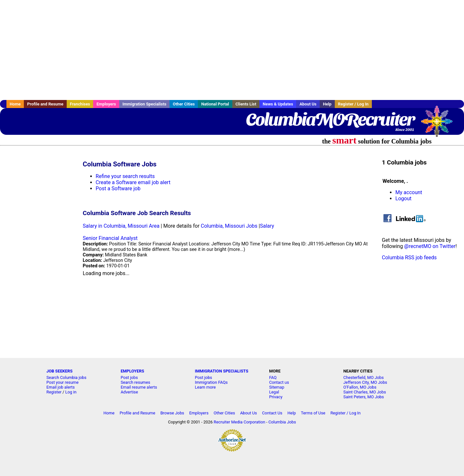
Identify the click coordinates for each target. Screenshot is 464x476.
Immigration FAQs (211, 382)
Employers (106, 104)
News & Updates (278, 104)
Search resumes (135, 382)
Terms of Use (313, 413)
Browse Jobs (172, 413)
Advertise (129, 392)
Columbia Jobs (282, 422)
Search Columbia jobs (66, 377)
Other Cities (184, 104)
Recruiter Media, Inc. (440, 124)
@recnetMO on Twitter (430, 246)
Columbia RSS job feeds (409, 258)
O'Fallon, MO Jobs (360, 387)
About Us (308, 104)
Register (54, 392)
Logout (403, 198)
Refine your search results (125, 176)
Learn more (205, 387)
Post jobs (129, 377)
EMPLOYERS (132, 371)
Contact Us (272, 413)
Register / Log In (353, 104)
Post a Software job (118, 188)
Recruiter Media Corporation (239, 422)
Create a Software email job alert (133, 182)
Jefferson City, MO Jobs (365, 382)
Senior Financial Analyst (110, 238)
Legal (274, 392)
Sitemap (277, 387)
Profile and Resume (45, 104)
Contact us (279, 382)
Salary (267, 226)
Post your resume (63, 382)
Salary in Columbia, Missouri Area (121, 226)
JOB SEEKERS (59, 371)
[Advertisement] (232, 50)
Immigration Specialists (144, 104)
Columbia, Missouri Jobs (229, 226)
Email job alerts (61, 387)
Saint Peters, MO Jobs (364, 397)
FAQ (273, 377)
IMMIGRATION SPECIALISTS (222, 371)
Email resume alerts (139, 387)
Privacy (276, 397)
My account (409, 192)
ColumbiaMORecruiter (330, 119)
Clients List (246, 104)
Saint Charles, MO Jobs (365, 392)
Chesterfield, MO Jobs (364, 377)
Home (15, 104)
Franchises (80, 104)
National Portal (215, 104)
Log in (71, 392)
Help (327, 104)
